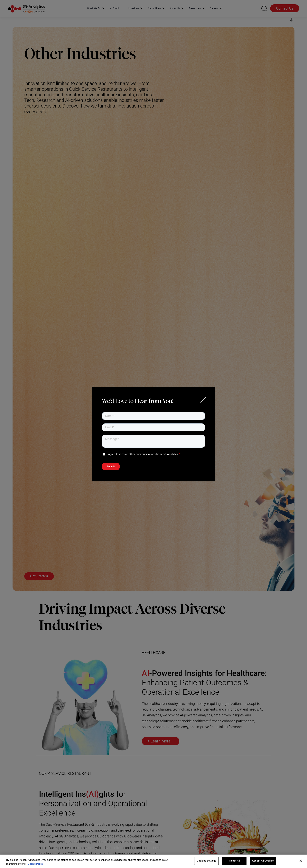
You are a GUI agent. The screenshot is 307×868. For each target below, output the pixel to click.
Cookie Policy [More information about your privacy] (35, 864)
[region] (153, 861)
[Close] (301, 861)
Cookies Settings (206, 861)
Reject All (234, 861)
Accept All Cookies (263, 861)
